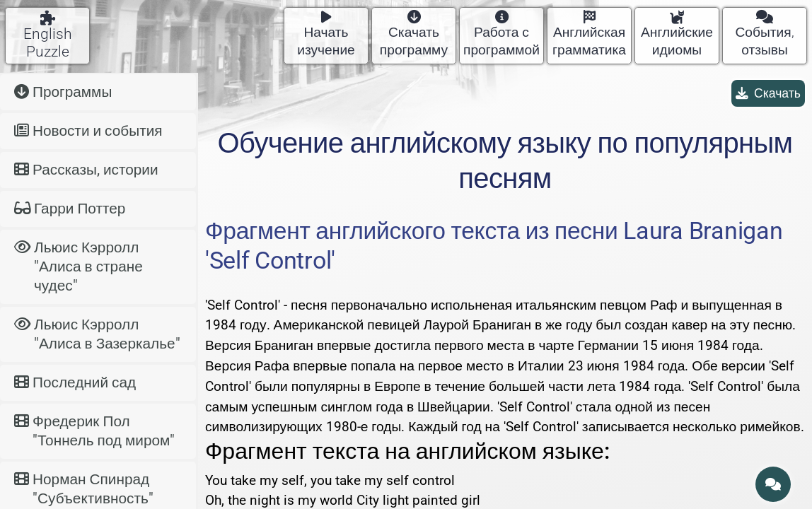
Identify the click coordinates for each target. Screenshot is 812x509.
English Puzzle (48, 35)
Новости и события (88, 131)
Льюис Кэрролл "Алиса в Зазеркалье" (97, 334)
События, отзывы (764, 34)
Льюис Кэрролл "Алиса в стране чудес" (79, 267)
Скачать (768, 93)
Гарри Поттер (70, 209)
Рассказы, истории (86, 170)
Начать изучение (326, 34)
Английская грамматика (589, 34)
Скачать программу (414, 34)
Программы (63, 92)
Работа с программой (501, 34)
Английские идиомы (677, 34)
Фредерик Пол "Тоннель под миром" (94, 431)
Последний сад (75, 382)
